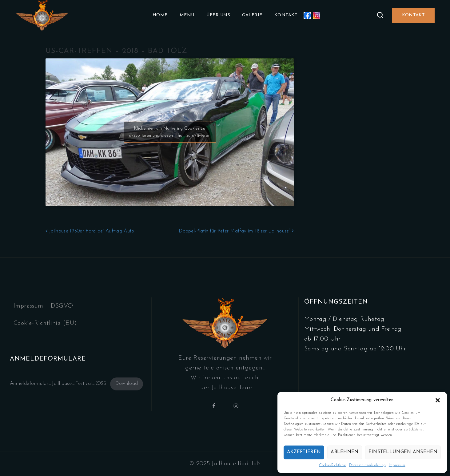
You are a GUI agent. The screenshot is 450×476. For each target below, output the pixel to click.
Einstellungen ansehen (403, 452)
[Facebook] (307, 15)
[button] (438, 400)
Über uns (218, 15)
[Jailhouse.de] (42, 16)
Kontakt (286, 15)
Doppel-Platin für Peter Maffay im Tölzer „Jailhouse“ (236, 231)
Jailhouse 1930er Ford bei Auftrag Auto (90, 231)
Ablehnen (344, 452)
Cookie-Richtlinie (332, 465)
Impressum (397, 465)
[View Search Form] (380, 15)
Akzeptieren (304, 452)
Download (127, 384)
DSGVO (62, 306)
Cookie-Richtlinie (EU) (45, 323)
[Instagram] (317, 15)
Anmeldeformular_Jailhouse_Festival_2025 (58, 384)
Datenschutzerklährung (367, 465)
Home (160, 15)
